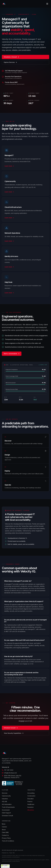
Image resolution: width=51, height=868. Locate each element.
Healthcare (31, 804)
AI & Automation (7, 804)
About (4, 830)
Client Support (6, 813)
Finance (30, 801)
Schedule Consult (7, 816)
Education (31, 799)
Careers (4, 827)
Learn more (9, 166)
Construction (31, 796)
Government (6, 810)
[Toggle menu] (47, 4)
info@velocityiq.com (9, 773)
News (4, 824)
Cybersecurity (6, 796)
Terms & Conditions (8, 841)
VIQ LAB (4, 801)
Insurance (30, 807)
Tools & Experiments (8, 807)
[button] (5, 866)
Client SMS (5, 832)
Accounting (31, 793)
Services (5, 793)
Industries (5, 799)
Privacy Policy (6, 838)
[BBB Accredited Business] (13, 783)
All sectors (31, 810)
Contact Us (5, 835)
